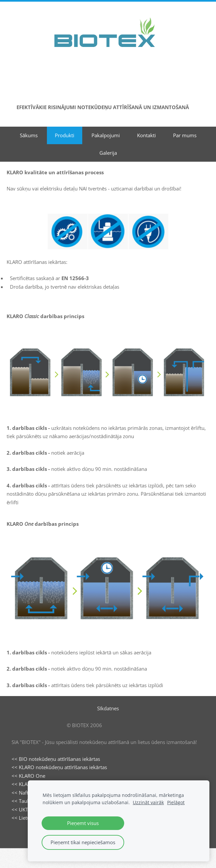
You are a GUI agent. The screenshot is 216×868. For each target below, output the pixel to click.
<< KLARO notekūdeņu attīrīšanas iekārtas (59, 767)
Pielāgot (176, 803)
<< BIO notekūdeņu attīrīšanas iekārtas (56, 759)
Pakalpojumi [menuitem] (106, 135)
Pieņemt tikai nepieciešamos (83, 842)
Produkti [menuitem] (65, 135)
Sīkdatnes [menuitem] (108, 708)
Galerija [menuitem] (108, 153)
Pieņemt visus (83, 823)
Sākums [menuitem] (29, 135)
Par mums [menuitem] (185, 135)
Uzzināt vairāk (148, 803)
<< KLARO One (28, 776)
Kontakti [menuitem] (146, 135)
